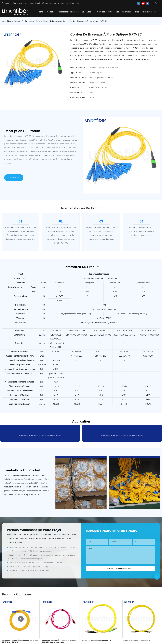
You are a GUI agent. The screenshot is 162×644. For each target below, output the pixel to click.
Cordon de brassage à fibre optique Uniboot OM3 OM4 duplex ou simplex (59, 641)
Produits (18, 21)
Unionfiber (6, 21)
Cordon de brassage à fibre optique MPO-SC (88, 21)
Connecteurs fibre (32, 21)
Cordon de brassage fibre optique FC (97, 640)
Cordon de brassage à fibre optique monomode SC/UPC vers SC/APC (20, 641)
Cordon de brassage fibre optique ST (137, 640)
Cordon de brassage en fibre (55, 21)
